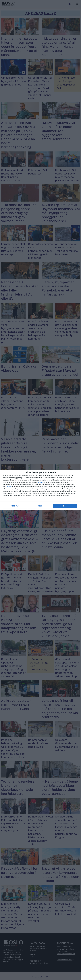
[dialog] (40, 490)
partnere (41, 482)
